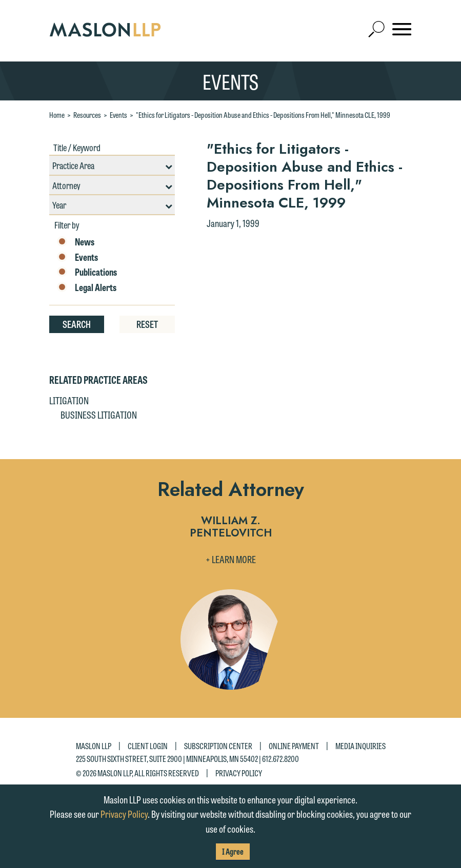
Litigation (69, 400)
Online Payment (294, 746)
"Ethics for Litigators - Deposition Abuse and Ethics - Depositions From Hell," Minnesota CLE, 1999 (263, 115)
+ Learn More (231, 559)
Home (57, 115)
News (76, 242)
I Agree (233, 851)
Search (77, 324)
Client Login (148, 746)
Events (118, 115)
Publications (87, 272)
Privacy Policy (239, 772)
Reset (147, 324)
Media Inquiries (360, 746)
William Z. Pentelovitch (231, 528)
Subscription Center (218, 746)
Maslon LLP (94, 746)
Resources (87, 115)
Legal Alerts (87, 287)
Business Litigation (99, 415)
